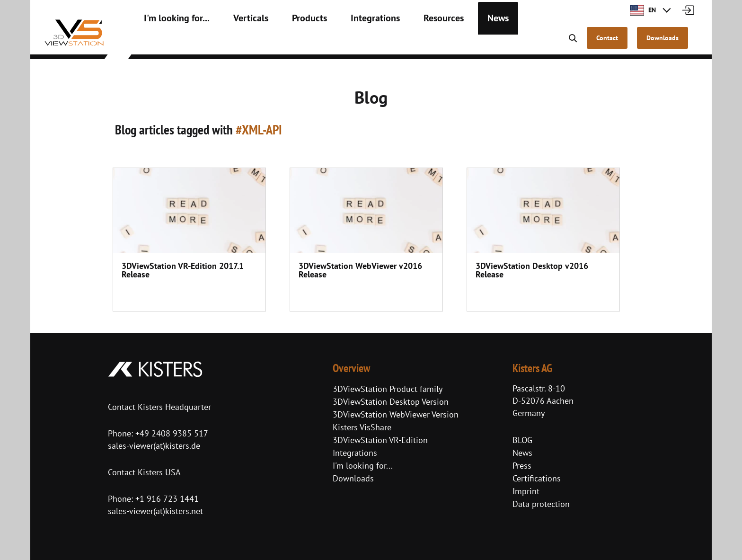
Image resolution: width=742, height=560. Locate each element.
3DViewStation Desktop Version (391, 402)
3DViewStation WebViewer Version (396, 414)
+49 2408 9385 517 (171, 433)
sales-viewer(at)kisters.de (154, 446)
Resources (407, 43)
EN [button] (643, 10)
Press (522, 466)
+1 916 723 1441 (167, 499)
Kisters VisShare (362, 427)
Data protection (541, 504)
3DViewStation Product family (388, 389)
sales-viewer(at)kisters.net (155, 511)
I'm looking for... (171, 43)
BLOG (522, 440)
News (456, 43)
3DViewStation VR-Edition (380, 440)
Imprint (526, 491)
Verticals (235, 43)
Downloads (353, 478)
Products (288, 43)
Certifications (537, 478)
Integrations (346, 43)
